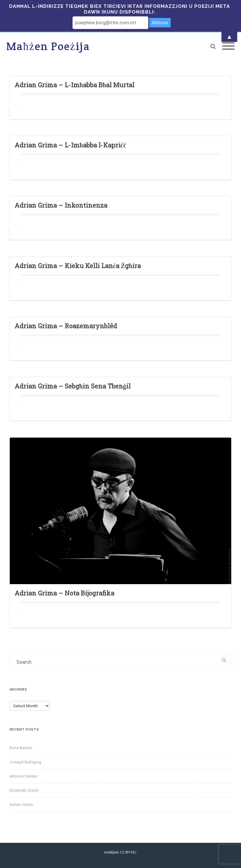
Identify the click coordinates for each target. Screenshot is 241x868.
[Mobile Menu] (228, 46)
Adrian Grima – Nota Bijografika (64, 593)
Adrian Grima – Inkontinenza (61, 205)
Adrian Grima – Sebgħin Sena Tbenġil (73, 386)
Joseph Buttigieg (25, 762)
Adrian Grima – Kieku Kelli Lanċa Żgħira (78, 266)
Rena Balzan (21, 748)
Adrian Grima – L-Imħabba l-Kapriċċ (70, 145)
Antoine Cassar (23, 776)
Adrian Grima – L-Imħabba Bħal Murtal (74, 85)
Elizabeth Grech (24, 790)
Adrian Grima (21, 805)
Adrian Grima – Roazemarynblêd (66, 326)
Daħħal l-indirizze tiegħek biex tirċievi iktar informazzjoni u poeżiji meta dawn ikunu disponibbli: (120, 9)
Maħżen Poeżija (48, 46)
